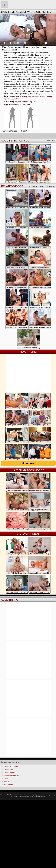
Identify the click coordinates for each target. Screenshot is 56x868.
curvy (50, 96)
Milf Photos (8, 770)
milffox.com (21, 795)
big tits (7, 99)
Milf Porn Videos (11, 767)
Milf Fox (28, 5)
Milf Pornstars (9, 773)
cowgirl (43, 96)
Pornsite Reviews (11, 776)
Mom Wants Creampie (35, 12)
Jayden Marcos (21, 102)
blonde (12, 96)
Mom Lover (9, 12)
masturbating (21, 96)
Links (6, 779)
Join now (28, 463)
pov (29, 96)
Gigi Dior (33, 102)
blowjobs (36, 96)
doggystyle (15, 99)
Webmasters (9, 785)
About (6, 782)
